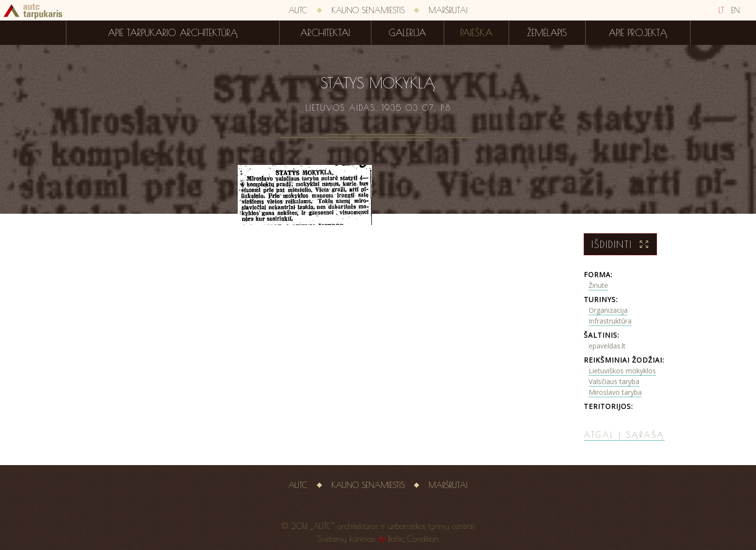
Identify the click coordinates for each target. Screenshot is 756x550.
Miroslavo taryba (615, 392)
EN (736, 10)
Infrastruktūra (610, 321)
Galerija (407, 33)
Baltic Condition (413, 539)
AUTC (298, 10)
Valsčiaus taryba (614, 381)
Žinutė (598, 285)
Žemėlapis (547, 33)
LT (721, 10)
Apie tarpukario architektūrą (173, 33)
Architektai (325, 33)
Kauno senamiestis (368, 10)
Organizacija (608, 310)
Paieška (476, 33)
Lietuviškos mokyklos (622, 371)
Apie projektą (638, 33)
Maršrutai (448, 10)
